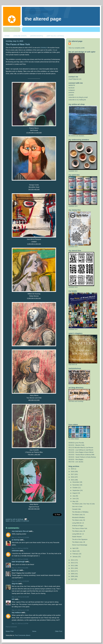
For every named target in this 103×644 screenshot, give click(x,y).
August (75, 493)
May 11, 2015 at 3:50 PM (20, 548)
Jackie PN (15, 570)
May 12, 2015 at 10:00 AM (20, 581)
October (75, 488)
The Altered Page (43, 19)
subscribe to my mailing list (77, 100)
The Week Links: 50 (79, 520)
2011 (73, 568)
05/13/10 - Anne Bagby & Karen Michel (81, 452)
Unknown (15, 551)
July (74, 496)
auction (18, 521)
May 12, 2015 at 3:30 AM (20, 559)
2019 (73, 469)
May (74, 501)
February (76, 554)
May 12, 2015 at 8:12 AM (20, 568)
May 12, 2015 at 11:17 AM (20, 610)
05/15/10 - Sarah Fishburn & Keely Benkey (82, 457)
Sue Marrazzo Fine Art (20, 531)
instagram (72, 90)
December (76, 482)
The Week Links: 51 (79, 515)
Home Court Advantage (80, 545)
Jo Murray (16, 540)
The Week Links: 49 (79, 531)
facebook (71, 88)
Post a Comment (11, 627)
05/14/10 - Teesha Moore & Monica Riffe (81, 455)
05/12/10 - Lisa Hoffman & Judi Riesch (81, 450)
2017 (73, 474)
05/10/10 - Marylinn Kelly (77, 445)
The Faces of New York (18, 44)
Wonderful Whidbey (78, 517)
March (75, 551)
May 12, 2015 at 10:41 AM (20, 597)
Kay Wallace (16, 613)
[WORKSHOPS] (37, 36)
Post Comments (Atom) (23, 635)
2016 (73, 477)
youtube (71, 95)
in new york (25, 521)
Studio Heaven (77, 537)
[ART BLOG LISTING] (55, 36)
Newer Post (10, 631)
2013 (73, 563)
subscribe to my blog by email (78, 97)
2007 (73, 579)
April (74, 548)
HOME (7, 36)
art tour (13, 521)
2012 (73, 566)
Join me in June (77, 506)
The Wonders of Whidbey (80, 512)
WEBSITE (72, 85)
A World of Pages (78, 526)
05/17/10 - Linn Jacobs (76, 462)
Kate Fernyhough (18, 562)
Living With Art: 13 (78, 523)
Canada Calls (77, 509)
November (76, 485)
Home (34, 631)
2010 (73, 571)
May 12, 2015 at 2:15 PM (20, 624)
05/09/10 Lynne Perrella (76, 443)
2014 (73, 560)
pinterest (71, 92)
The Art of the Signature (80, 539)
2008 (73, 576)
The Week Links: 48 (79, 542)
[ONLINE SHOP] (20, 36)
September (76, 490)
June (74, 499)
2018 (73, 471)
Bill (13, 599)
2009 (73, 574)
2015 (73, 480)
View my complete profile (77, 48)
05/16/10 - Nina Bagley (76, 459)
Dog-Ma (15, 584)
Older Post (59, 631)
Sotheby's (44, 48)
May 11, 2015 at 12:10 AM (20, 537)
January (75, 557)
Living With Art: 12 (78, 534)
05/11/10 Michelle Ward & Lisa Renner (81, 448)
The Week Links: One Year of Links (83, 504)
